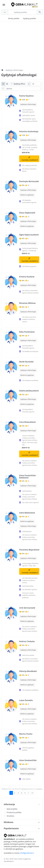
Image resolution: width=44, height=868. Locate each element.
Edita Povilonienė (27, 332)
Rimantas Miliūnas (27, 303)
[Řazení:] (24, 89)
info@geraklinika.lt (27, 853)
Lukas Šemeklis (26, 700)
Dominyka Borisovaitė (29, 181)
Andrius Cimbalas (27, 641)
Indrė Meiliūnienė (27, 513)
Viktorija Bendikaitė (28, 671)
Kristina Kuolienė (27, 277)
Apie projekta (12, 809)
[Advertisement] (22, 47)
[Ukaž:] (37, 84)
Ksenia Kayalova (26, 96)
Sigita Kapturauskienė (29, 235)
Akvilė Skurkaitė (26, 362)
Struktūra (11, 816)
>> (32, 793)
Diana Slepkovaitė (27, 213)
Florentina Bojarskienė (29, 550)
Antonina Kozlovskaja (29, 131)
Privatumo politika (14, 812)
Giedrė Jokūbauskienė (29, 391)
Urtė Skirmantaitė (27, 608)
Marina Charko (26, 734)
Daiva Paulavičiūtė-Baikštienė (28, 477)
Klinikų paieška (14, 18)
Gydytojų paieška (29, 18)
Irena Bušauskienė (27, 422)
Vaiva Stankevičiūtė (28, 760)
